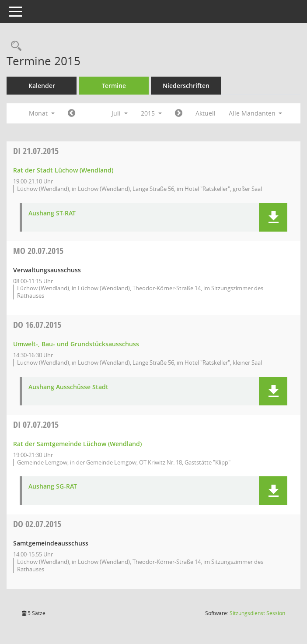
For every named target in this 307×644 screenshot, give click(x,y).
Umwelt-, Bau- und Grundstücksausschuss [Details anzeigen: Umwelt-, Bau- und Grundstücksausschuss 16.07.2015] (76, 344)
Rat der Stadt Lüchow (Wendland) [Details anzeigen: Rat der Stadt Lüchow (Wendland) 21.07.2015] (63, 170)
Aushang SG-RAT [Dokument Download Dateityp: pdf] (53, 487)
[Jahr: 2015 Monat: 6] (72, 113)
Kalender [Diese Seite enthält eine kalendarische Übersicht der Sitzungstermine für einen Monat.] (42, 86)
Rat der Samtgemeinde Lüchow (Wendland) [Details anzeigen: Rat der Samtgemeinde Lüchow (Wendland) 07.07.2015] (77, 444)
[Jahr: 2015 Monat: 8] (179, 113)
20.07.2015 (38, 251)
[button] (273, 217)
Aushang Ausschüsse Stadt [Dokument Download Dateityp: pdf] (68, 387)
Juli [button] (120, 113)
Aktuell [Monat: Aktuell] (206, 113)
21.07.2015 (36, 151)
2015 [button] (151, 113)
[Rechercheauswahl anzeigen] (14, 46)
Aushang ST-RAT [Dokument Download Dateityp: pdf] (52, 213)
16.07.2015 (37, 325)
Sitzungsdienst (257, 613)
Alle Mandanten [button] (256, 113)
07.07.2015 (36, 424)
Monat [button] (42, 113)
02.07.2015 (37, 524)
